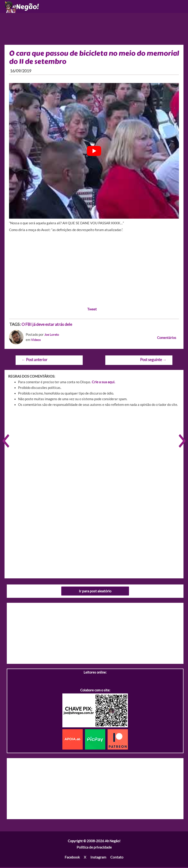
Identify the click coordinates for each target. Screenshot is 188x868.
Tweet (92, 311)
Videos (36, 342)
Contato (116, 858)
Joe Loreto (52, 337)
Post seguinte (154, 362)
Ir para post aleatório (95, 593)
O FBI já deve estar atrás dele (47, 326)
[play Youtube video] (94, 153)
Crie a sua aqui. (103, 384)
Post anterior (34, 362)
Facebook (73, 858)
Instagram (98, 858)
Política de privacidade (94, 849)
